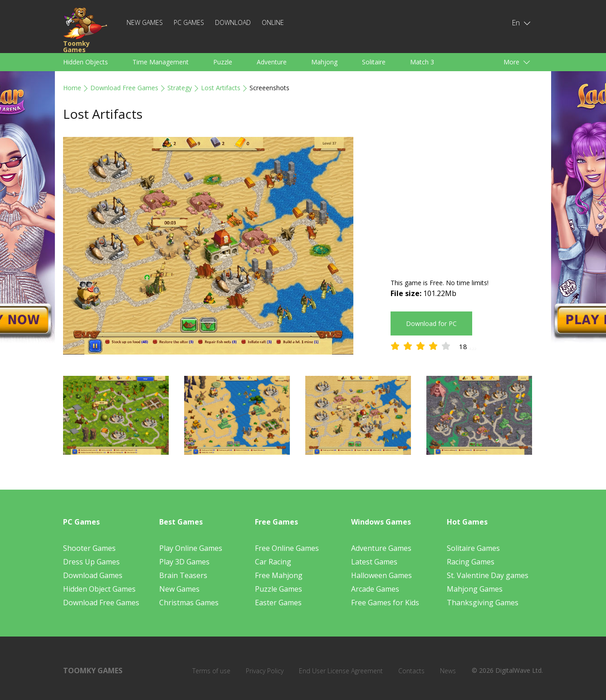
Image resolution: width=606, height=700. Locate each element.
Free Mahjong (279, 575)
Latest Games (374, 562)
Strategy (180, 88)
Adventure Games (381, 548)
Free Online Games (287, 548)
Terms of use (211, 671)
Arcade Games (375, 589)
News (448, 671)
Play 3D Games (184, 562)
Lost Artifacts (221, 88)
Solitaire (374, 62)
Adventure (272, 62)
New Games (145, 22)
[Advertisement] (467, 200)
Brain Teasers (183, 575)
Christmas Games (189, 603)
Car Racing (273, 562)
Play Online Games (191, 548)
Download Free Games (124, 88)
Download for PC (431, 323)
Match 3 (422, 62)
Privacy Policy (265, 671)
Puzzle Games (279, 589)
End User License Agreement (341, 671)
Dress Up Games (91, 562)
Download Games (93, 575)
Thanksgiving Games (483, 603)
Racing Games (471, 562)
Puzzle (223, 62)
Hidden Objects (86, 62)
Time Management (161, 62)
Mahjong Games (475, 589)
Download (233, 22)
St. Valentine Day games (488, 575)
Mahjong (324, 62)
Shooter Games (89, 548)
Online (273, 22)
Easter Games (278, 603)
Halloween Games (381, 575)
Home (72, 88)
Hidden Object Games (99, 589)
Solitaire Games (473, 548)
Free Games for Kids (385, 603)
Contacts (411, 671)
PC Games (189, 22)
